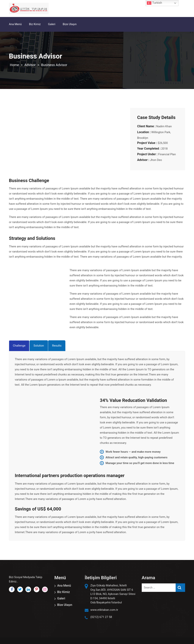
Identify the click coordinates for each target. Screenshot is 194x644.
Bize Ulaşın (70, 24)
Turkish (154, 3)
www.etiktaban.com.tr (104, 610)
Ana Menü (15, 24)
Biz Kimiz (35, 24)
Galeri (52, 24)
